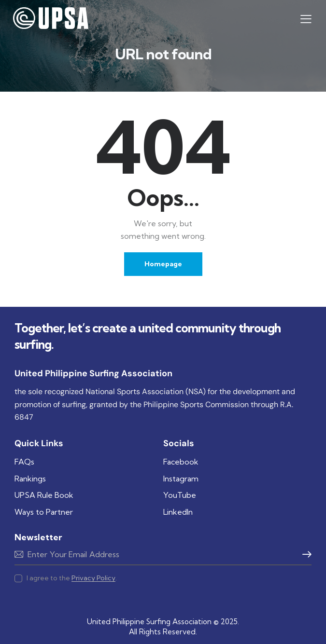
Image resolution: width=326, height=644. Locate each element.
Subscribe (163, 554)
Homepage (163, 264)
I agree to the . (72, 578)
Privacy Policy (93, 578)
